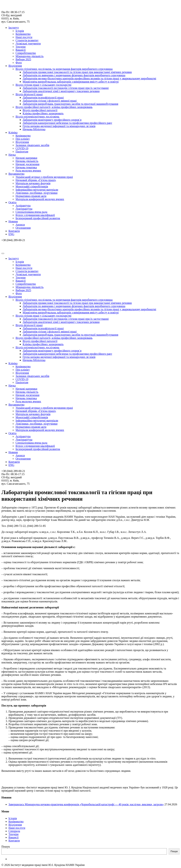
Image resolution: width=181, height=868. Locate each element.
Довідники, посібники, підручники (37, 193)
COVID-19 (22, 148)
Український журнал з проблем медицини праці (44, 177)
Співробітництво (26, 53)
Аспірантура (23, 206)
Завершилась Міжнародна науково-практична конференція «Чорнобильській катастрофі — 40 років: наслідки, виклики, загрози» (86, 804)
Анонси (20, 225)
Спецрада (14, 831)
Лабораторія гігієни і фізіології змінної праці (50, 101)
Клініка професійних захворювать (43, 113)
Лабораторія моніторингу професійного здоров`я (52, 120)
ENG (11, 234)
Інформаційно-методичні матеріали (37, 190)
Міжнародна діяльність (30, 56)
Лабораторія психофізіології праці (43, 98)
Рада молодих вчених (28, 171)
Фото (19, 63)
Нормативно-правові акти (31, 196)
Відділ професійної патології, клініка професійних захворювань (54, 107)
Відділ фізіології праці (29, 94)
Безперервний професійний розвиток (38, 218)
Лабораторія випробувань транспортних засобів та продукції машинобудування (70, 104)
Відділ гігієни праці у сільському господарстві (43, 85)
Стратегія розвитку (27, 40)
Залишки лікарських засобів (32, 145)
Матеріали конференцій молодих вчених (40, 199)
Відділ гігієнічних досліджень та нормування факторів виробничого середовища (64, 69)
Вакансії (21, 50)
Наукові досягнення (27, 164)
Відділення (15, 66)
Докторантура (24, 209)
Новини (13, 221)
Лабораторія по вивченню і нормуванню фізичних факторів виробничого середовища (74, 75)
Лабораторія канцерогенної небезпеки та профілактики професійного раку (67, 123)
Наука (12, 155)
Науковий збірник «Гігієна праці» (36, 180)
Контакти (14, 231)
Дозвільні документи (28, 44)
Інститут (14, 28)
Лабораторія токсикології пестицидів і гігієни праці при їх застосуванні (66, 88)
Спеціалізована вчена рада (31, 212)
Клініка (13, 132)
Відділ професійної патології (40, 110)
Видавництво (16, 174)
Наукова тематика (26, 167)
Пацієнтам (22, 152)
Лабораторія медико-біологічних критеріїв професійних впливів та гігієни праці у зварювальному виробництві (89, 78)
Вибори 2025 (23, 59)
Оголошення (23, 228)
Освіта (12, 202)
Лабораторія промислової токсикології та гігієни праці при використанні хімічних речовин (77, 72)
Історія (20, 31)
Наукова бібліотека (34, 129)
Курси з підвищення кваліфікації (35, 215)
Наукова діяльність (27, 161)
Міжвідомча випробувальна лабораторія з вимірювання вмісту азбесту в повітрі (71, 82)
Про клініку (23, 139)
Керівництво (23, 34)
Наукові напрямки (26, 158)
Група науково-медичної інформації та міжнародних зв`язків (59, 126)
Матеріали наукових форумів (33, 183)
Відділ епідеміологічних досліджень (37, 117)
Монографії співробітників (32, 186)
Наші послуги (24, 37)
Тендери (21, 47)
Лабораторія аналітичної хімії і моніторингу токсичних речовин (61, 91)
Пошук (6, 847)
